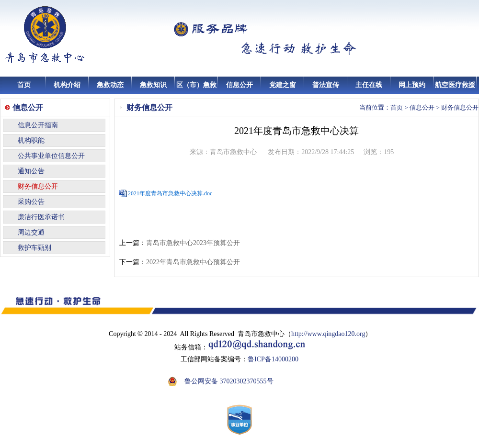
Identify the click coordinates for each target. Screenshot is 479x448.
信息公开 (239, 85)
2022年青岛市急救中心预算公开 (193, 262)
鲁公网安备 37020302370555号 (229, 381)
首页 (24, 85)
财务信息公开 (38, 186)
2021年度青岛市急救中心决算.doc (170, 193)
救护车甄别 (34, 248)
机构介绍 (67, 85)
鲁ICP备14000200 (273, 359)
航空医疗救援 (455, 85)
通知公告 (31, 171)
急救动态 (110, 85)
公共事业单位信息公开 (51, 156)
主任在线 (369, 85)
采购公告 (31, 202)
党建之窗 (283, 85)
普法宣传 (326, 85)
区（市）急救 (196, 85)
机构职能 (31, 140)
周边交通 (31, 232)
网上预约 (412, 85)
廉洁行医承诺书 (41, 217)
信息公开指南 (38, 125)
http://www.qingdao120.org (328, 334)
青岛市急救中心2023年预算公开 (193, 243)
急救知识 (153, 85)
